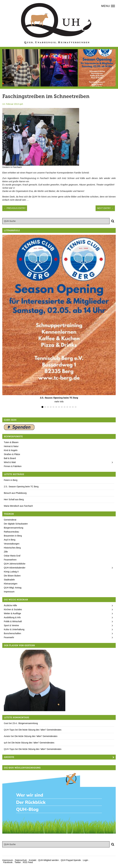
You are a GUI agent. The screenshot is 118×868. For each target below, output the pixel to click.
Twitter (18, 862)
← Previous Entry (15, 208)
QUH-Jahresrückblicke (15, 564)
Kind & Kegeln (11, 450)
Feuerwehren (10, 560)
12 (73, 407)
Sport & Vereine (11, 625)
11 (70, 407)
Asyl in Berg (10, 540)
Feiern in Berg (11, 480)
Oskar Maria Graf (12, 556)
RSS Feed (28, 862)
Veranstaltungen (12, 544)
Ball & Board (10, 458)
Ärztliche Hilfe (10, 605)
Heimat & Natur (11, 446)
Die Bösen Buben (12, 576)
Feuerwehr (9, 637)
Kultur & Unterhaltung (14, 629)
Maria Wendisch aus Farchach (18, 506)
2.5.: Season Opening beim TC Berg (21, 487)
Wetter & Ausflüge (12, 613)
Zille (6, 552)
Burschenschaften (12, 633)
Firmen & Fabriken (13, 466)
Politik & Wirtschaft (13, 621)
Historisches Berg (12, 548)
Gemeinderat (10, 520)
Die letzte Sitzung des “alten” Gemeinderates (40, 730)
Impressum (9, 592)
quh (21, 104)
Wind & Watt (10, 462)
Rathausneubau (11, 532)
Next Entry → (105, 208)
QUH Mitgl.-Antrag (13, 588)
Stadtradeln (9, 580)
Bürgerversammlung (14, 528)
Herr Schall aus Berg (14, 499)
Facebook (8, 862)
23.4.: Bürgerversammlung (25, 723)
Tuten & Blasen (11, 442)
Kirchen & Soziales (13, 609)
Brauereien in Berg (13, 536)
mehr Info (59, 402)
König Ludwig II (11, 572)
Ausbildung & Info (12, 617)
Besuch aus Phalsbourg (15, 493)
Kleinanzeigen (11, 584)
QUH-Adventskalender (15, 568)
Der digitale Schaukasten (16, 524)
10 (67, 407)
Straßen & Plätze (12, 454)
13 (76, 407)
